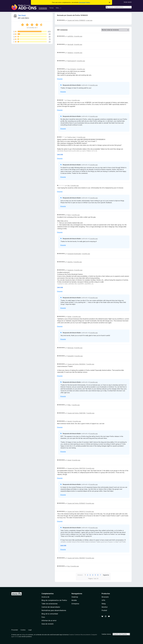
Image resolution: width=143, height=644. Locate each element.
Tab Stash (22, 15)
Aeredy (70, 421)
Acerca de (45, 597)
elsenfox (70, 262)
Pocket (104, 610)
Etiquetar (60, 79)
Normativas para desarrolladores (54, 610)
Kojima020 (71, 356)
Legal (30, 630)
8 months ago (77, 421)
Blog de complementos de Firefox (54, 600)
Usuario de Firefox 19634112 (76, 511)
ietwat (69, 460)
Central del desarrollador (51, 607)
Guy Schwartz (72, 69)
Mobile (74, 600)
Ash (69, 186)
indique (24, 635)
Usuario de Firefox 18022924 (76, 364)
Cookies (23, 630)
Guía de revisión (48, 624)
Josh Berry (25, 18)
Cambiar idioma (106, 634)
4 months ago (78, 36)
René (69, 215)
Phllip (69, 405)
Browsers (105, 597)
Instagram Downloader (74, 254)
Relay (104, 604)
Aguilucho (70, 270)
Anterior (80, 575)
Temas (51, 8)
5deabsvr (70, 53)
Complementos (48, 594)
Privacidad (15, 630)
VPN (103, 600)
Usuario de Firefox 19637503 (76, 468)
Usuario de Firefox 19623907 (76, 558)
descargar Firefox (84, 2)
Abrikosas (70, 348)
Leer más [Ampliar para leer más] (60, 154)
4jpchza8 (70, 44)
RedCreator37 (72, 61)
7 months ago (90, 364)
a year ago (89, 20)
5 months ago (81, 137)
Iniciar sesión (128, 2)
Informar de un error (49, 620)
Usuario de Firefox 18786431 (76, 503)
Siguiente (106, 575)
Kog (69, 566)
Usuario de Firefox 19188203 (76, 20)
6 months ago (78, 262)
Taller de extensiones (50, 604)
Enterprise (75, 604)
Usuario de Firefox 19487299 (76, 413)
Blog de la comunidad (50, 614)
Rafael (70, 317)
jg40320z (70, 36)
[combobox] (119, 7)
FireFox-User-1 (72, 137)
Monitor (105, 607)
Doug (69, 100)
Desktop (75, 597)
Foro (43, 617)
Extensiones (43, 8)
